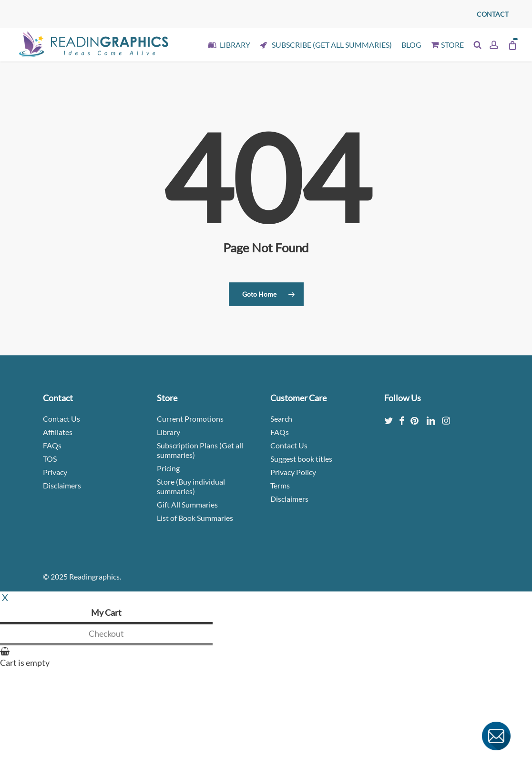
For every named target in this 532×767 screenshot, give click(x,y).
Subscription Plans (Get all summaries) (200, 450)
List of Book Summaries (195, 518)
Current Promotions (190, 419)
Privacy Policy (293, 472)
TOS (50, 459)
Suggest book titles (301, 459)
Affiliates (58, 432)
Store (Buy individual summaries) (191, 486)
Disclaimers (62, 485)
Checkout (106, 633)
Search (281, 419)
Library (169, 432)
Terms (280, 485)
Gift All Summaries (187, 504)
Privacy (55, 472)
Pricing (168, 468)
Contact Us (61, 419)
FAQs (52, 445)
